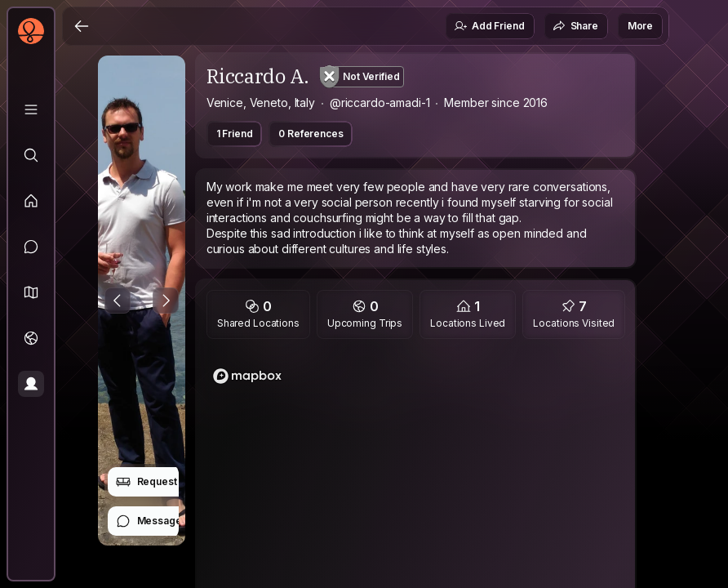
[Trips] (31, 338)
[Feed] (31, 201)
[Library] (31, 109)
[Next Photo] (166, 301)
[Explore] (31, 155)
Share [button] (575, 26)
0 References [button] (311, 134)
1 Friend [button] (235, 134)
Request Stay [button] (158, 482)
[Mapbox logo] (247, 376)
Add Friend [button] (489, 26)
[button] (31, 292)
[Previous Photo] (118, 301)
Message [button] (149, 521)
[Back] (82, 26)
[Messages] (31, 247)
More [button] (640, 26)
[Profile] (31, 384)
